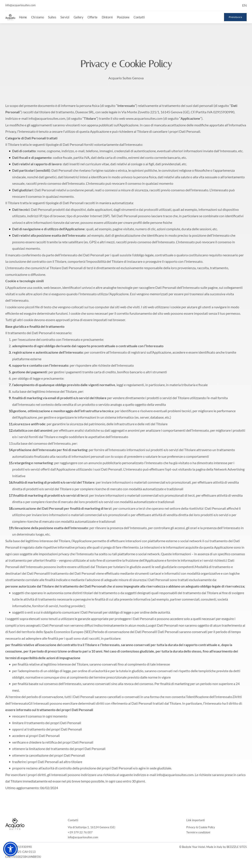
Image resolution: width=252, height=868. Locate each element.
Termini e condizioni (198, 832)
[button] (10, 849)
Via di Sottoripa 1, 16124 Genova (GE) (92, 827)
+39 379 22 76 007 (80, 832)
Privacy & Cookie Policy (201, 827)
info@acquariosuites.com (83, 837)
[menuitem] (23, 17)
